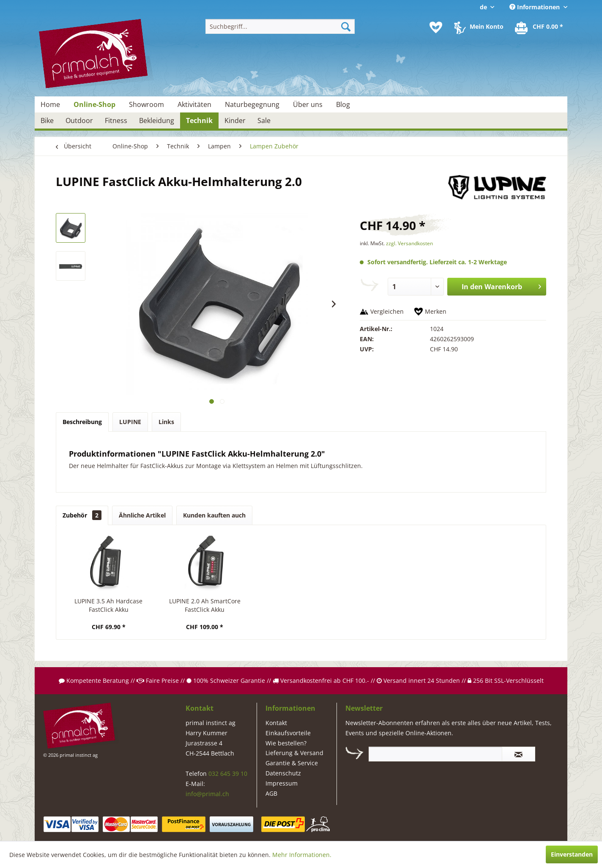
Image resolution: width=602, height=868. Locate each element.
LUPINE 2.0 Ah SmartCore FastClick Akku (205, 605)
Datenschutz (283, 773)
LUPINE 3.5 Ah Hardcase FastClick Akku (108, 605)
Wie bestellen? (286, 743)
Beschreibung (82, 422)
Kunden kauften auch (214, 515)
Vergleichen (387, 311)
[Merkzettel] (436, 27)
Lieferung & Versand (294, 753)
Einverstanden (572, 854)
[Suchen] (346, 26)
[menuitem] (280, 26)
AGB (271, 793)
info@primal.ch (207, 794)
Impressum (282, 783)
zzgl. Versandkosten (409, 243)
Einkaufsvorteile (288, 733)
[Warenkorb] (539, 27)
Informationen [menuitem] (535, 7)
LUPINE (130, 422)
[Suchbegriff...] (280, 26)
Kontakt (276, 723)
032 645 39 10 (228, 774)
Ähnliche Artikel (142, 515)
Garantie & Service (292, 763)
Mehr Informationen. (302, 855)
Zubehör (82, 515)
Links (166, 422)
